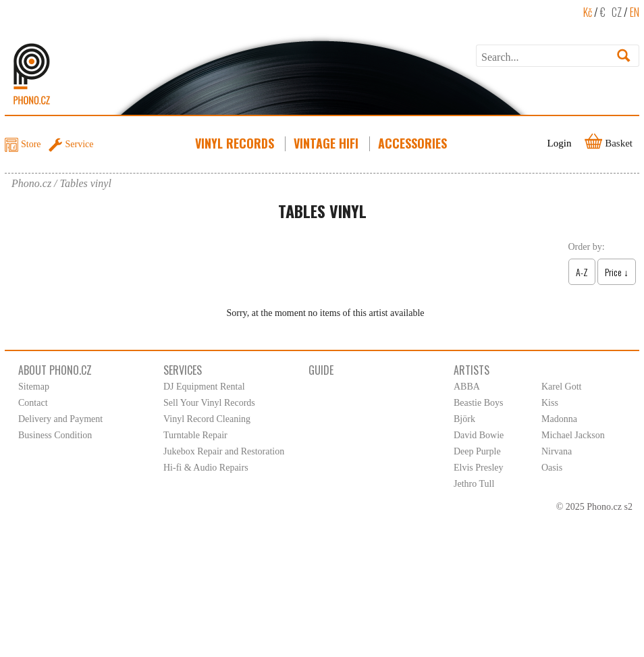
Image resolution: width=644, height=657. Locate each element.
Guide (321, 370)
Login (560, 143)
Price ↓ (617, 272)
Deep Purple (477, 451)
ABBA (467, 387)
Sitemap (34, 387)
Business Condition (55, 435)
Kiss (550, 403)
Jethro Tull (474, 484)
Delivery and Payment (60, 419)
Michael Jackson (573, 435)
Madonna (559, 419)
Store (31, 144)
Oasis (552, 468)
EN (635, 12)
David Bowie (479, 435)
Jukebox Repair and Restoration (224, 451)
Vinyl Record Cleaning (207, 419)
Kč (588, 12)
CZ (617, 12)
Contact (33, 403)
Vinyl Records (236, 143)
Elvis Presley (479, 468)
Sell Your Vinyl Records (209, 403)
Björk (464, 419)
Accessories (414, 143)
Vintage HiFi (327, 143)
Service (80, 144)
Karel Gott (561, 387)
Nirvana (557, 451)
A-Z (582, 272)
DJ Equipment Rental (204, 387)
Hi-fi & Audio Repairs (206, 468)
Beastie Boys (479, 403)
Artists (472, 370)
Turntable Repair (195, 435)
